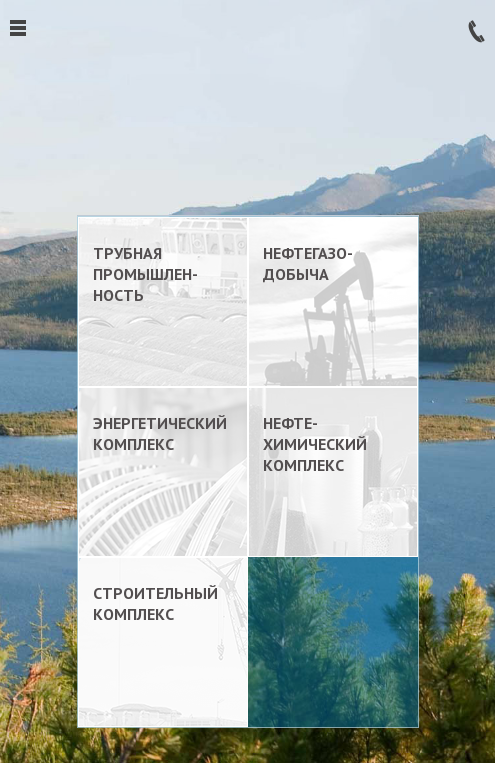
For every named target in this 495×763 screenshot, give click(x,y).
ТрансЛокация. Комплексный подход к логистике (248, 109)
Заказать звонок (476, 31)
